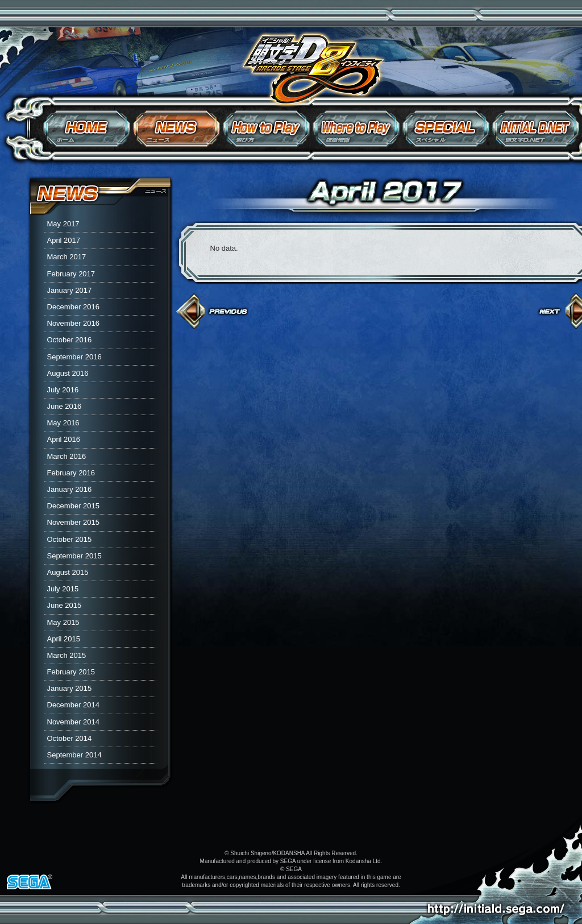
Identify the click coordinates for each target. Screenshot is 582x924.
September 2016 (74, 357)
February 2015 (71, 672)
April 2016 (64, 439)
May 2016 (63, 423)
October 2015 (70, 539)
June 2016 (65, 406)
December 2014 (74, 705)
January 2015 (70, 688)
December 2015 (74, 506)
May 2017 (63, 224)
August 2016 (68, 373)
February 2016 (71, 473)
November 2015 (74, 522)
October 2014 (70, 738)
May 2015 (63, 622)
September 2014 (74, 755)
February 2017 (71, 274)
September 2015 (74, 556)
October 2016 (70, 340)
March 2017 (67, 257)
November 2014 (74, 722)
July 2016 (63, 390)
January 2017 (70, 290)
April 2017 (64, 240)
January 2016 (70, 489)
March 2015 (67, 655)
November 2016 (74, 323)
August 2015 (68, 572)
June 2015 (65, 605)
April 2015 (64, 639)
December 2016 (74, 307)
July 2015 (63, 589)
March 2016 (67, 456)
